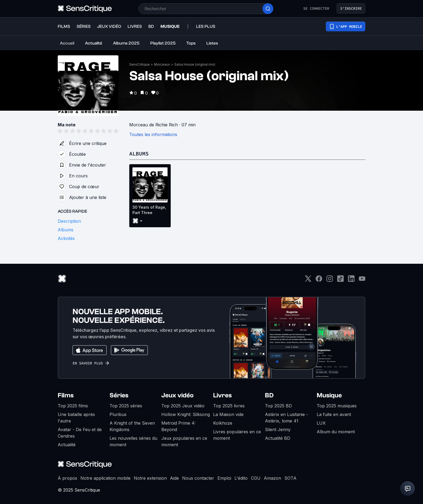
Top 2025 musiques (337, 406)
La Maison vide (228, 414)
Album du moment (336, 432)
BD (269, 395)
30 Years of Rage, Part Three (149, 210)
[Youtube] (362, 280)
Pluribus (118, 414)
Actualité (67, 445)
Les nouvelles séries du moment (133, 441)
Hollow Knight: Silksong (186, 414)
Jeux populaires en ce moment (184, 441)
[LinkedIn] (351, 280)
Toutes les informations (153, 134)
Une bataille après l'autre (76, 418)
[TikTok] (340, 280)
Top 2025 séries (126, 406)
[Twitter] (308, 280)
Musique (329, 395)
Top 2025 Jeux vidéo (183, 406)
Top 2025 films (73, 406)
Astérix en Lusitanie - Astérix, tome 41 (286, 418)
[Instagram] (330, 280)
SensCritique (139, 64)
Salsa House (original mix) (195, 64)
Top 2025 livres (229, 406)
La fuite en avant (334, 414)
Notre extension (150, 478)
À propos (67, 478)
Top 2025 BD (278, 406)
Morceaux (162, 64)
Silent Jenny (278, 429)
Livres (222, 395)
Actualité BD (278, 438)
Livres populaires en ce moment (237, 435)
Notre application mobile (105, 478)
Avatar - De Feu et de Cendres (80, 433)
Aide (174, 478)
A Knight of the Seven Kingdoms (132, 426)
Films (66, 395)
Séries (119, 395)
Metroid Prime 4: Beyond (178, 426)
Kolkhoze (223, 423)
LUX (321, 423)
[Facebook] (319, 280)
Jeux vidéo (178, 395)
